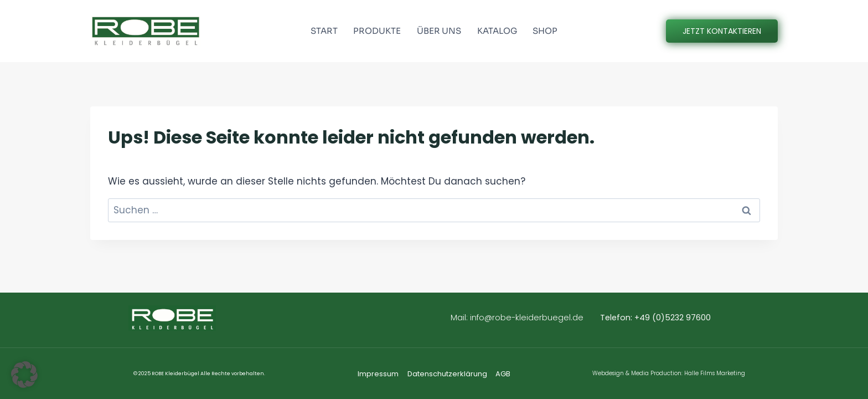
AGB (503, 374)
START (324, 31)
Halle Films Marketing (715, 373)
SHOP (545, 31)
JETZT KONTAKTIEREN (722, 31)
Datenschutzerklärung (447, 374)
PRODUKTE (377, 31)
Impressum (378, 374)
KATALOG (497, 31)
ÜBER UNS (439, 31)
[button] (24, 375)
